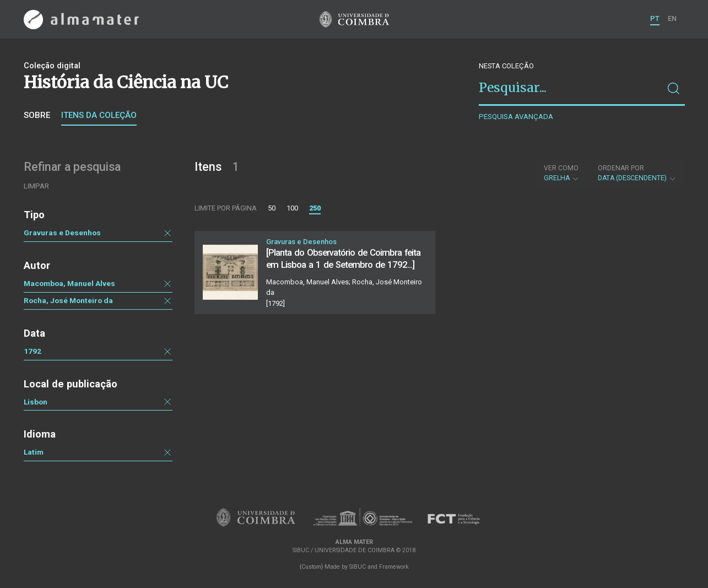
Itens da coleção (99, 115)
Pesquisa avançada (516, 117)
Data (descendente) (637, 173)
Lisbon (36, 402)
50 (272, 208)
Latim (34, 452)
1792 (33, 351)
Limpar (36, 186)
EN (672, 18)
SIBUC (358, 567)
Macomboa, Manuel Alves (69, 283)
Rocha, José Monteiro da (68, 300)
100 (292, 208)
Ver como (561, 168)
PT (655, 18)
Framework (394, 567)
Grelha (562, 173)
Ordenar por (621, 168)
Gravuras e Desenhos (62, 233)
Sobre (37, 115)
